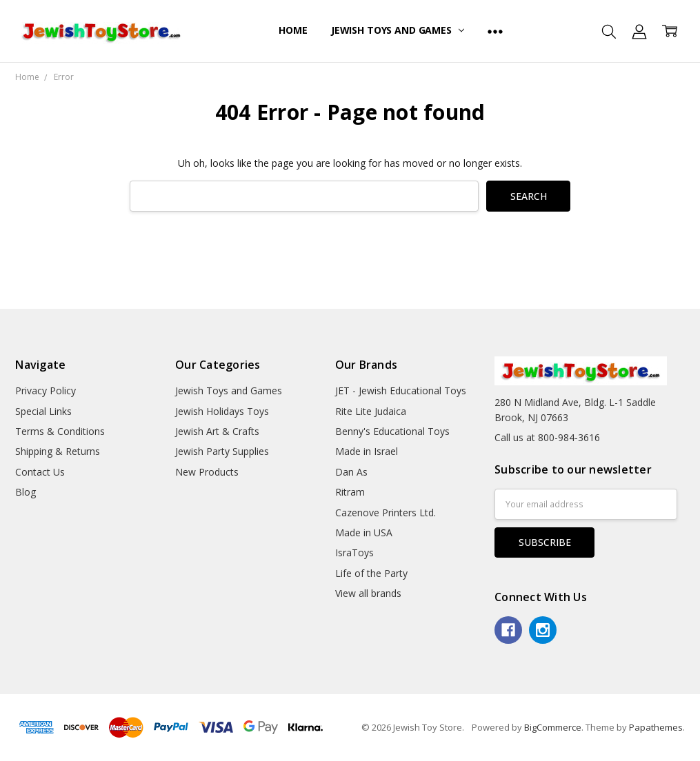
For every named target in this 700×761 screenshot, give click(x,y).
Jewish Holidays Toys (222, 411)
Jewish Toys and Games (398, 30)
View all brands (368, 593)
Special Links (43, 411)
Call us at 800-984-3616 (547, 437)
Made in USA (364, 532)
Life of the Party (371, 573)
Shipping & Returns (58, 451)
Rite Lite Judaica (371, 411)
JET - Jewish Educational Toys (401, 390)
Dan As (351, 472)
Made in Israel (367, 451)
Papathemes (656, 727)
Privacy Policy (46, 390)
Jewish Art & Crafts (217, 431)
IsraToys (354, 552)
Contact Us (40, 472)
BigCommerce (553, 727)
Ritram (350, 492)
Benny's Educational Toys (392, 431)
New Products (207, 472)
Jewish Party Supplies (222, 451)
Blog (26, 492)
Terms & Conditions (60, 431)
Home (293, 30)
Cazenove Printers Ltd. (386, 513)
